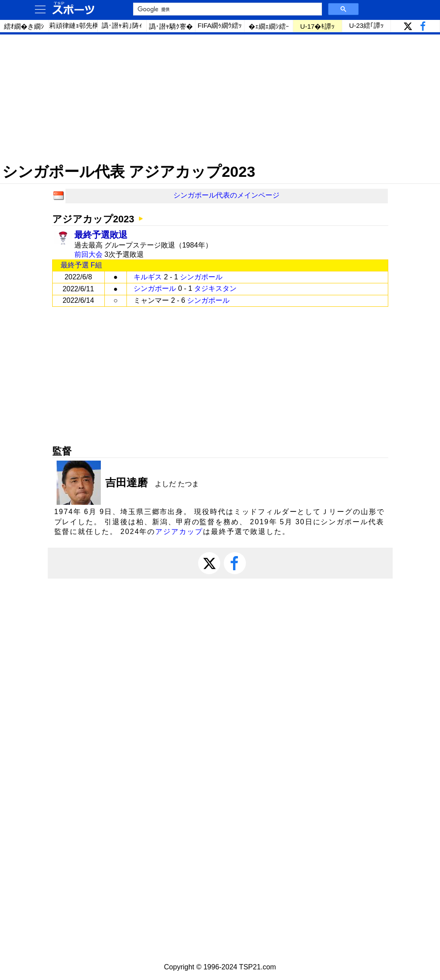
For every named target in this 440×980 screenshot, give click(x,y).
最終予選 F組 (81, 265)
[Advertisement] (220, 99)
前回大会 (88, 254)
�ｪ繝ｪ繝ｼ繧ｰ (269, 26)
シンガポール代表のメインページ (226, 195)
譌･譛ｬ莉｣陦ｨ (122, 25)
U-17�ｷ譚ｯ (318, 26)
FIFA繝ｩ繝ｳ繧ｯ (220, 25)
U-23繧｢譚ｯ (366, 25)
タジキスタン (215, 288)
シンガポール (201, 277)
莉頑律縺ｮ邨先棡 (74, 25)
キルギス (148, 277)
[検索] (227, 9)
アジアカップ (179, 532)
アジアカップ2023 (93, 219)
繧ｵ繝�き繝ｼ (24, 26)
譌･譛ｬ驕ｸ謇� (171, 26)
